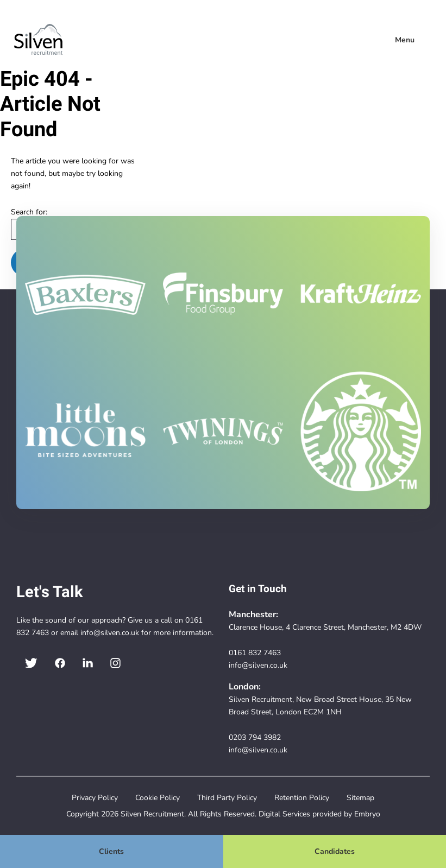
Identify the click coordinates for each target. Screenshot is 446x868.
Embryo (367, 814)
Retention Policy (302, 797)
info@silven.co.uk (110, 632)
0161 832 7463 (255, 652)
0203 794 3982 (255, 737)
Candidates (335, 851)
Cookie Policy (158, 797)
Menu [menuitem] (405, 40)
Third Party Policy (227, 797)
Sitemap (360, 797)
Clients (111, 851)
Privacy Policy (95, 797)
